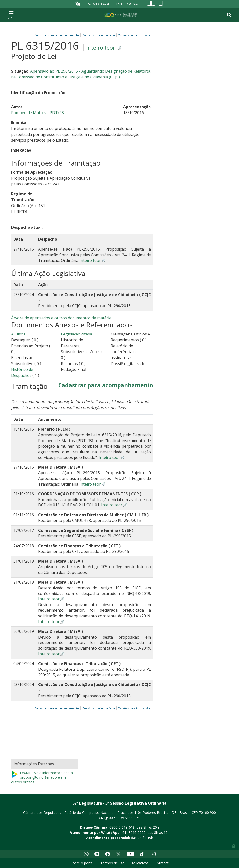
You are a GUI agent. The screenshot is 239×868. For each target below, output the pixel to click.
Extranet (162, 863)
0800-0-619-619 (122, 827)
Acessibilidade (99, 4)
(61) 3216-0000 (134, 832)
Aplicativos (140, 863)
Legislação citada (77, 334)
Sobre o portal (82, 863)
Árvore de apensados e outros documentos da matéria (61, 318)
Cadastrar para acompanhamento (58, 35)
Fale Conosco (127, 4)
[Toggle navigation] (11, 15)
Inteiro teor (101, 48)
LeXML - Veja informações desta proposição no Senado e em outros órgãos (42, 777)
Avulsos (18, 334)
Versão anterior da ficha (99, 35)
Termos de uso (112, 863)
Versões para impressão (133, 35)
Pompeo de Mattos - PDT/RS (37, 113)
